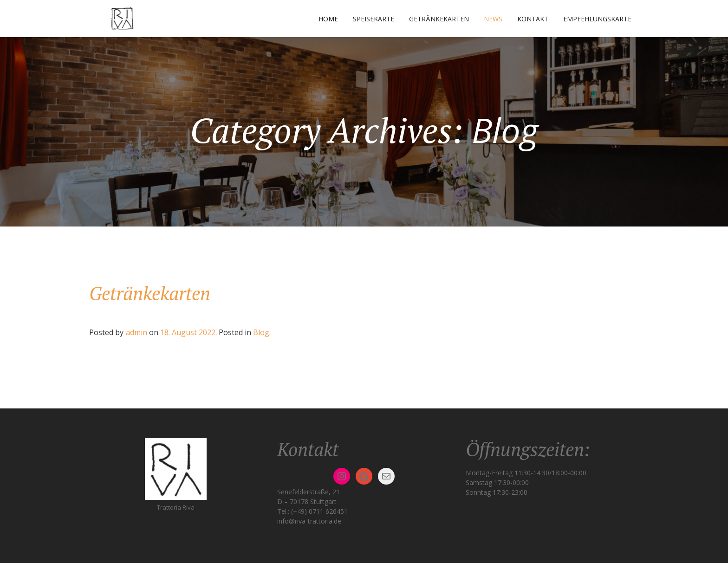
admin (136, 332)
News (493, 19)
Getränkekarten (439, 19)
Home (328, 19)
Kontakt (533, 19)
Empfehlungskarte (597, 19)
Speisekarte (374, 19)
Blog (261, 332)
